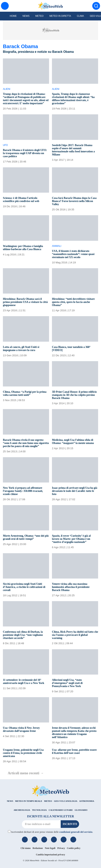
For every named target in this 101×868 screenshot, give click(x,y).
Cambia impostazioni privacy (50, 855)
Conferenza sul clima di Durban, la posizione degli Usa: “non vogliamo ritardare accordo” (23, 635)
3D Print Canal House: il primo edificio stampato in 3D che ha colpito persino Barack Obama (74, 395)
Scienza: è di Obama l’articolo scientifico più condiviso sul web (21, 200)
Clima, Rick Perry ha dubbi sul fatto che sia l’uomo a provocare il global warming (75, 635)
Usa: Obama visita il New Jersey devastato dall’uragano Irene (21, 729)
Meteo (39, 16)
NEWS (10, 801)
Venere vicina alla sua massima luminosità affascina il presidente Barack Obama (71, 587)
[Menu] (5, 6)
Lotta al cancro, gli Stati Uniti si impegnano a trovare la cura (21, 349)
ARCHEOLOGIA (22, 810)
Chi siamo (26, 848)
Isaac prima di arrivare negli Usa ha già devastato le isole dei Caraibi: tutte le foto (75, 491)
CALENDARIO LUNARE (61, 810)
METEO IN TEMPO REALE (29, 801)
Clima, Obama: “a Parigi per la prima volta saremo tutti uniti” (25, 393)
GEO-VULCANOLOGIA (66, 801)
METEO (48, 801)
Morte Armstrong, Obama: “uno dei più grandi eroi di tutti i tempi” (26, 537)
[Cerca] (96, 6)
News (26, 16)
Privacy (61, 848)
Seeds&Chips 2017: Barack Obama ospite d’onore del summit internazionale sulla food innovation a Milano (73, 150)
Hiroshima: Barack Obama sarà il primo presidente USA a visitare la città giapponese (25, 302)
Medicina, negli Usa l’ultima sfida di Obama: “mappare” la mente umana (73, 441)
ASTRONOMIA (87, 801)
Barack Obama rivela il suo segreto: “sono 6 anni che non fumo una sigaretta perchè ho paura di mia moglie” (26, 443)
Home (13, 16)
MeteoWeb (35, 860)
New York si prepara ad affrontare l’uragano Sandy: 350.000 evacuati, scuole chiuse (23, 491)
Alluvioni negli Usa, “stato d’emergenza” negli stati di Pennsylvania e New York (67, 683)
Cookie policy (74, 848)
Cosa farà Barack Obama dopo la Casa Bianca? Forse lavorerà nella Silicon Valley (74, 201)
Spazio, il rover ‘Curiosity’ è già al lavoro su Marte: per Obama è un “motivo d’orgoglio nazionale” (71, 539)
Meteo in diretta (60, 16)
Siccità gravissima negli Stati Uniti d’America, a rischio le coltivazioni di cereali (24, 587)
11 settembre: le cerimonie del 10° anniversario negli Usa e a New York (24, 681)
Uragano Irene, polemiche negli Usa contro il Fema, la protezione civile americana (23, 753)
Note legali (50, 848)
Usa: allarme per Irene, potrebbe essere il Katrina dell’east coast (74, 751)
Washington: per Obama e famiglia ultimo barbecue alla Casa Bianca (23, 248)
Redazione (38, 848)
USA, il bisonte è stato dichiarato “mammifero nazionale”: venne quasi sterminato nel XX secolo (73, 254)
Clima (80, 16)
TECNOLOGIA (39, 810)
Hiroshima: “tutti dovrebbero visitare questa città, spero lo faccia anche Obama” (73, 302)
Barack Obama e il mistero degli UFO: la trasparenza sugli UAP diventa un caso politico (25, 153)
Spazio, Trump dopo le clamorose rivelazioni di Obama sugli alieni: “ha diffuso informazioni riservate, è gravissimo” (73, 99)
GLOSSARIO (81, 810)
